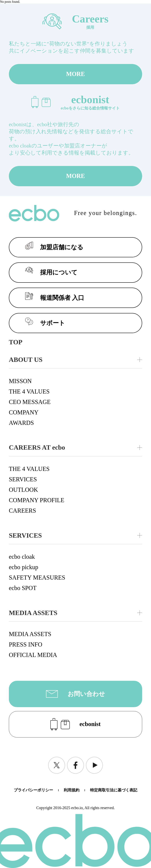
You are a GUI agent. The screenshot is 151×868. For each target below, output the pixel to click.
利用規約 (72, 790)
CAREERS (22, 511)
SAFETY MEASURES (37, 578)
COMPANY (24, 412)
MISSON (20, 381)
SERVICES (23, 479)
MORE (75, 74)
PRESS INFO (26, 645)
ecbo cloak (22, 557)
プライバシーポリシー (33, 790)
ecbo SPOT (23, 588)
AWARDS (21, 423)
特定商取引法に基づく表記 (114, 790)
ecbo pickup (23, 567)
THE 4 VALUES (29, 392)
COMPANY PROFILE (37, 500)
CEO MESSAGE (30, 402)
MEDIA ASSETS (30, 634)
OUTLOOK (23, 490)
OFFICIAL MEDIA (33, 655)
